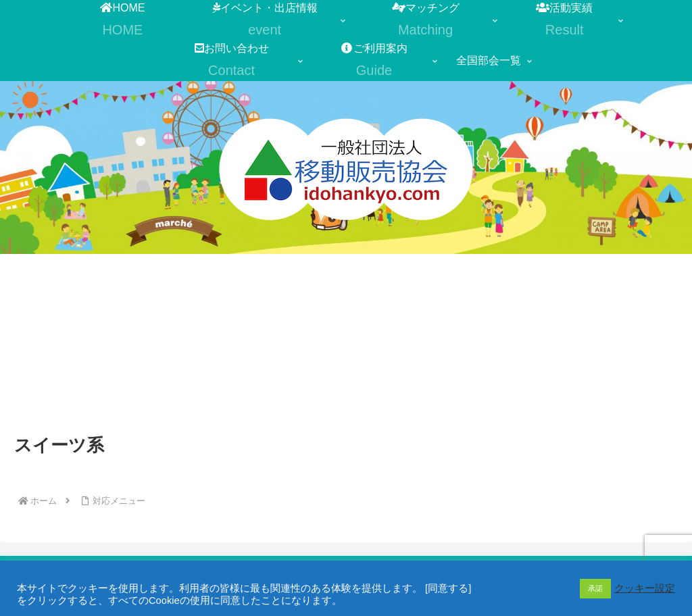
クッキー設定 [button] (645, 588)
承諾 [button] (595, 588)
